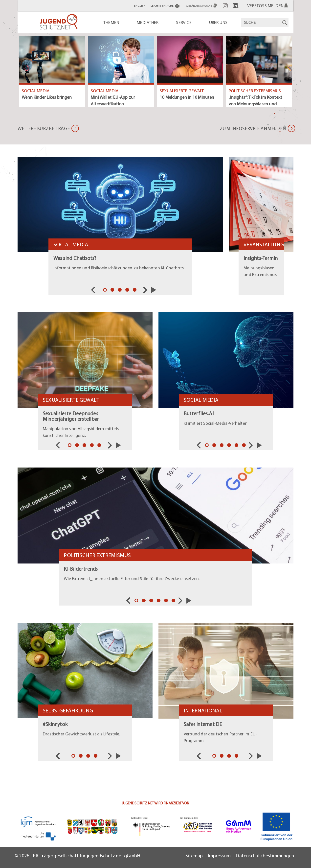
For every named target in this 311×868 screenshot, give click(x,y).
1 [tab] (106, 290)
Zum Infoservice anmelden (253, 128)
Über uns (218, 22)
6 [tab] (244, 446)
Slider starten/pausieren (154, 290)
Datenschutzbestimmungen (265, 856)
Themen (111, 22)
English (140, 6)
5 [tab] (135, 290)
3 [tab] (120, 290)
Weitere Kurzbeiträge (44, 128)
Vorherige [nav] (94, 290)
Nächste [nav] (146, 290)
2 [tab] (113, 290)
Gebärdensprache (202, 6)
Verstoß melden (265, 6)
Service (184, 22)
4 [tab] (128, 290)
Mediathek (148, 22)
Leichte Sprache (166, 6)
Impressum (219, 856)
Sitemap (194, 856)
